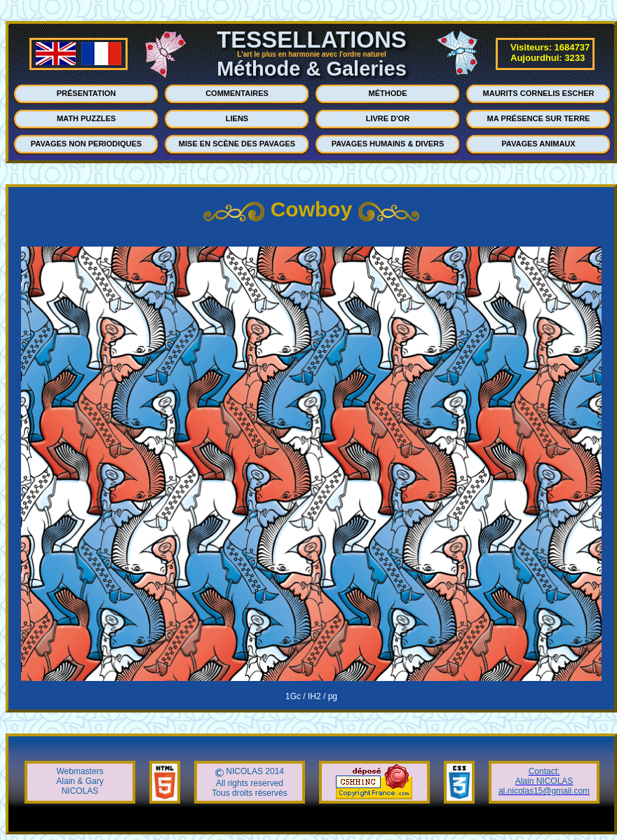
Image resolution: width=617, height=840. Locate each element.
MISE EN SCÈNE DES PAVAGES (237, 144)
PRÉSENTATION (87, 93)
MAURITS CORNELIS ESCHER (539, 93)
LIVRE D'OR (388, 118)
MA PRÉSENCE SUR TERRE (539, 118)
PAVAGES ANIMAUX (538, 144)
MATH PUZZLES (86, 118)
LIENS (237, 118)
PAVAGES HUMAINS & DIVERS (388, 144)
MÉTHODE (388, 93)
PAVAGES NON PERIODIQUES (86, 144)
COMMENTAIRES (237, 93)
